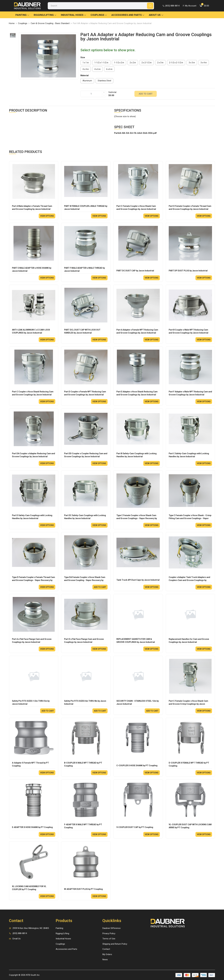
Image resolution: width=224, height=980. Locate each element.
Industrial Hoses (74, 15)
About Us (156, 15)
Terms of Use (109, 939)
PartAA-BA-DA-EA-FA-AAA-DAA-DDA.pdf (135, 133)
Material (84, 75)
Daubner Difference (111, 928)
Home (12, 23)
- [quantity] (104, 96)
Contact (106, 949)
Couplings (99, 15)
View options (47, 216)
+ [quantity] (104, 92)
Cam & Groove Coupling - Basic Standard (50, 23)
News (105, 960)
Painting (22, 15)
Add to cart (146, 94)
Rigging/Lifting (45, 15)
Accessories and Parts (128, 15)
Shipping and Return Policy (115, 944)
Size (83, 57)
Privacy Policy (109, 933)
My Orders (107, 954)
